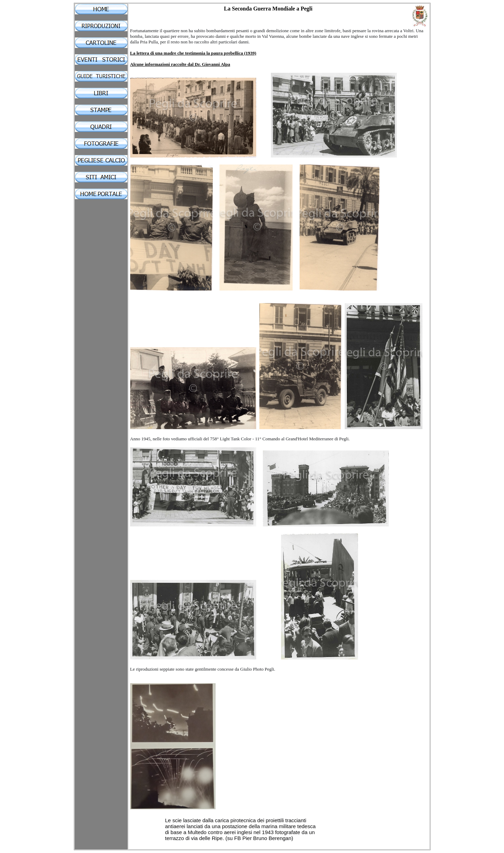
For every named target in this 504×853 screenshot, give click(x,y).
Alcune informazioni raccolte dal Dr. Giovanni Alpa (180, 64)
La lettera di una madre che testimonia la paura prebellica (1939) (193, 53)
